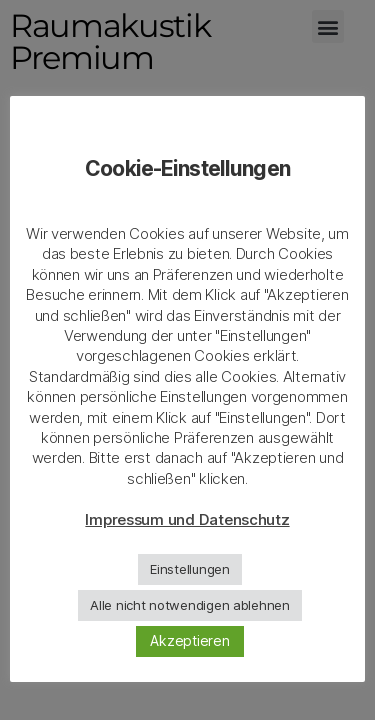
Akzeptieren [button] (189, 640)
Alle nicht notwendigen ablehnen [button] (190, 605)
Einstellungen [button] (190, 569)
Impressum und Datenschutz (187, 519)
